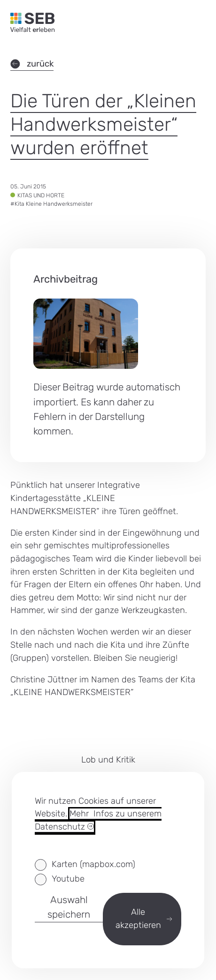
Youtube (68, 879)
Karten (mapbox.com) (93, 864)
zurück (32, 64)
